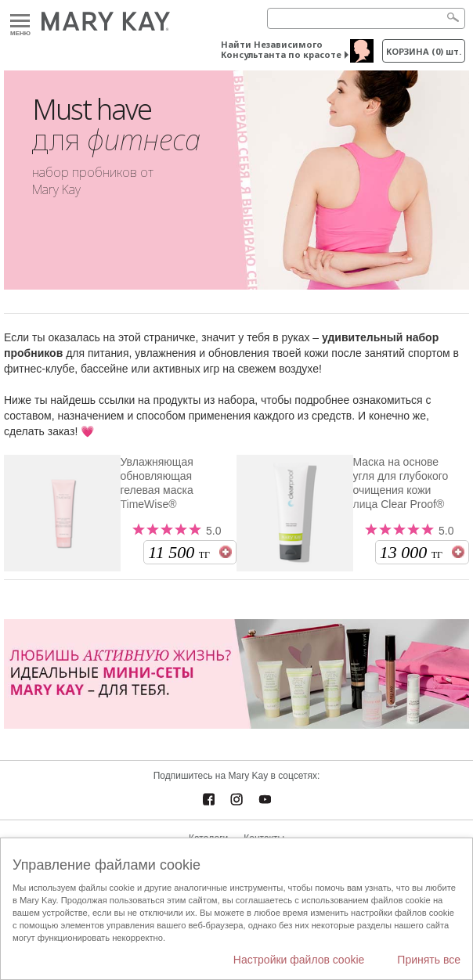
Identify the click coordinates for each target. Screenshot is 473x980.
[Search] (366, 18)
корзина (424, 51)
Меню (20, 22)
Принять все (429, 960)
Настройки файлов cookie (299, 960)
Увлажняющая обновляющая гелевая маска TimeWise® (157, 483)
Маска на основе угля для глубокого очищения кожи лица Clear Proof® (401, 483)
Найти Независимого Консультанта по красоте (281, 49)
